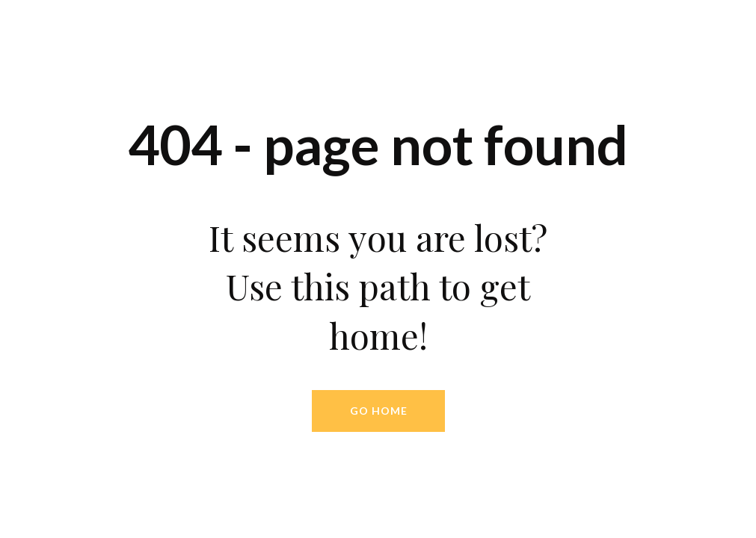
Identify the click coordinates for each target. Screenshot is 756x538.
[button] (378, 411)
